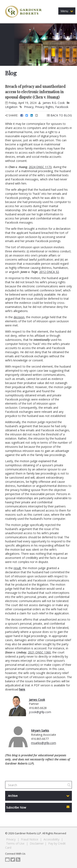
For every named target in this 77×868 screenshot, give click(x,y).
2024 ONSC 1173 (40, 167)
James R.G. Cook (54, 103)
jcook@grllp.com (40, 712)
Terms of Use (16, 843)
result (17, 568)
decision (19, 317)
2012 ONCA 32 (49, 272)
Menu (67, 11)
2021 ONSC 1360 (39, 652)
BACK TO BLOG (59, 115)
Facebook (62, 107)
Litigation (11, 107)
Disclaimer (37, 843)
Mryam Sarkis (40, 730)
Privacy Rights (44, 107)
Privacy (29, 107)
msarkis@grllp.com (44, 743)
